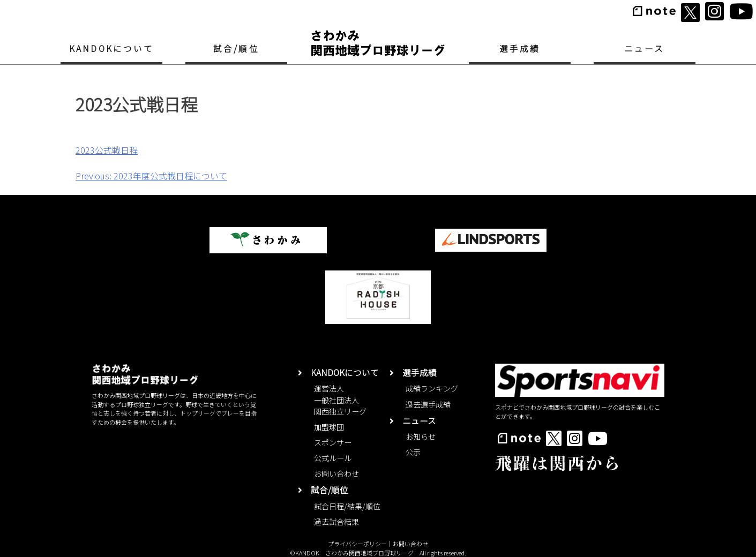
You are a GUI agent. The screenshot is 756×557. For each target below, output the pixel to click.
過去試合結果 (336, 522)
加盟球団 (329, 427)
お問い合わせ (336, 473)
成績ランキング (432, 388)
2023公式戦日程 (107, 150)
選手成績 (520, 48)
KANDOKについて (111, 48)
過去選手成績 (428, 404)
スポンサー (333, 442)
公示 (413, 452)
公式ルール (333, 458)
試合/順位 (236, 48)
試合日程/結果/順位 (347, 506)
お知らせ (421, 436)
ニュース (644, 48)
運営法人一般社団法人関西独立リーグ (340, 400)
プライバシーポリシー (357, 544)
